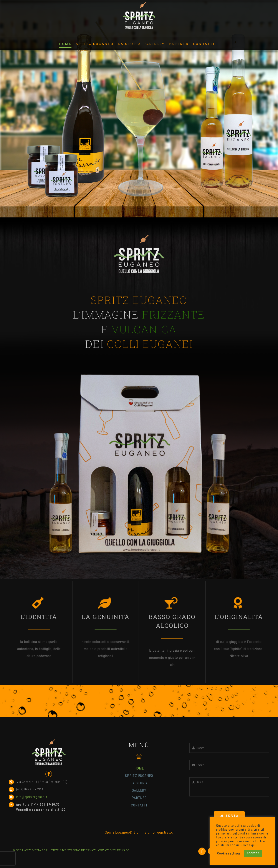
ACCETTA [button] (253, 853)
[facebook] (202, 851)
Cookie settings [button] (229, 853)
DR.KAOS (123, 850)
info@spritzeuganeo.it (32, 797)
